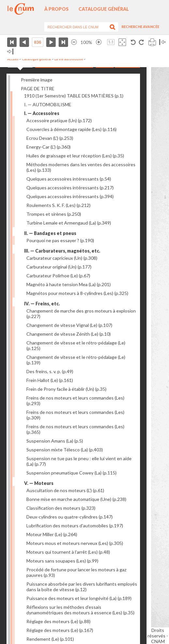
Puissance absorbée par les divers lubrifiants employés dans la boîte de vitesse (82, 587)
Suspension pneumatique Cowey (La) (71, 473)
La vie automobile (69, 59)
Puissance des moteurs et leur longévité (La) (79, 598)
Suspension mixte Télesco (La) (65, 450)
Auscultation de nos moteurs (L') (65, 490)
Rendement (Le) (50, 639)
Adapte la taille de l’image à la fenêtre (122, 42)
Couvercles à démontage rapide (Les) (71, 129)
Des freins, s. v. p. (50, 371)
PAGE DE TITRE (38, 88)
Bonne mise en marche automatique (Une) (76, 499)
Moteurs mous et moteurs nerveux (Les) (75, 543)
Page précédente (24, 42)
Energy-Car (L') (49, 147)
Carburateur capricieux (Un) (62, 258)
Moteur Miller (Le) (52, 534)
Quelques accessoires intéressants (69, 179)
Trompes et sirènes (54, 214)
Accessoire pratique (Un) (59, 120)
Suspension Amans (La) (55, 441)
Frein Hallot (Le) (50, 380)
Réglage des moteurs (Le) (58, 621)
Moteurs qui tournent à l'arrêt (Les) (68, 552)
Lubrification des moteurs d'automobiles (75, 526)
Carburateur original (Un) (59, 267)
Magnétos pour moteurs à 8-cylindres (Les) (77, 293)
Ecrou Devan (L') (50, 138)
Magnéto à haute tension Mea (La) (69, 284)
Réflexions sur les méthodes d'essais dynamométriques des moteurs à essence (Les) (80, 610)
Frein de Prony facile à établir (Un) (66, 389)
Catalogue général (104, 9)
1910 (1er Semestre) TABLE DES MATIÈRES (74, 96)
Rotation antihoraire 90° (133, 42)
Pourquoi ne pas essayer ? (60, 240)
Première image (37, 80)
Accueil (13, 59)
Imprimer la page (152, 42)
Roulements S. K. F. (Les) (58, 205)
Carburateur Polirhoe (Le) (58, 276)
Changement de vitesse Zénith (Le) (69, 334)
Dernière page (63, 42)
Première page (12, 42)
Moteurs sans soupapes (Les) (62, 561)
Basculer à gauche (162, 42)
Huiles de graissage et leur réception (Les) (75, 156)
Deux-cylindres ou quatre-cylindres (70, 517)
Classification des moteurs (61, 508)
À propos (56, 9)
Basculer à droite (10, 52)
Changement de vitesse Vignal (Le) (69, 325)
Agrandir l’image (99, 42)
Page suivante (51, 42)
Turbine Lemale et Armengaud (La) (69, 223)
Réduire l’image (74, 42)
